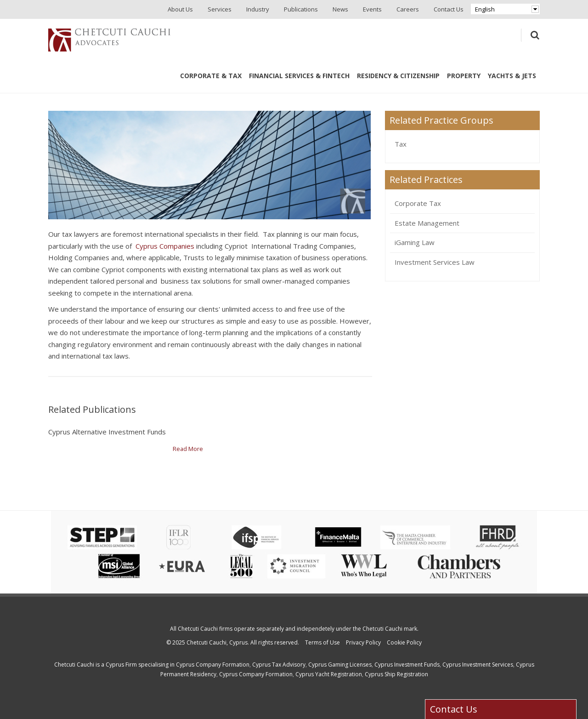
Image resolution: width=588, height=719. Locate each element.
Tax (401, 144)
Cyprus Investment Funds (407, 665)
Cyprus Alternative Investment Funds (107, 432)
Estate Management (427, 223)
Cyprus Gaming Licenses (340, 665)
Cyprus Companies (165, 246)
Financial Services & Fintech (299, 76)
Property (464, 76)
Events (372, 9)
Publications (301, 9)
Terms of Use (322, 642)
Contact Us (449, 9)
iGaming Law (415, 242)
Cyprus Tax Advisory (279, 665)
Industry (258, 9)
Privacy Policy (363, 642)
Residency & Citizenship (398, 76)
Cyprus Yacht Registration (329, 674)
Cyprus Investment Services (478, 665)
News (340, 9)
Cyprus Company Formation (213, 665)
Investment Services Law (435, 262)
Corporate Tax (418, 203)
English (485, 9)
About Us (180, 9)
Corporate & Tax (211, 76)
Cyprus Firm (121, 665)
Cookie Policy (404, 642)
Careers (408, 9)
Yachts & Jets (512, 76)
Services (220, 9)
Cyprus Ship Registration (396, 674)
